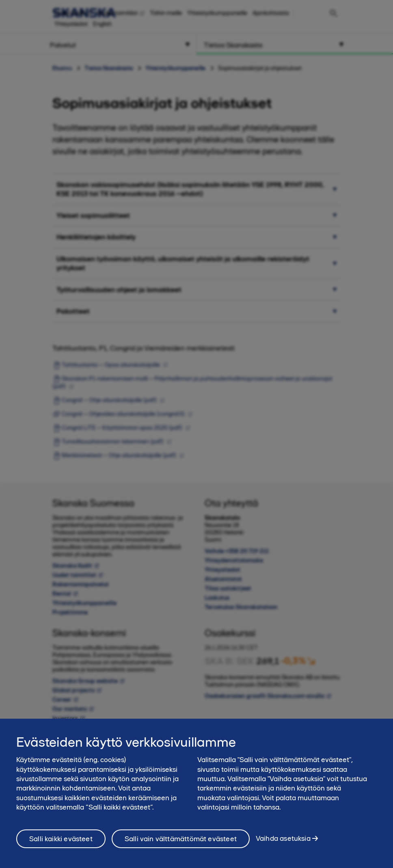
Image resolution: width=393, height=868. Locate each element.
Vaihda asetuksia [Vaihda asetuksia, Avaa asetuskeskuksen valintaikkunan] (283, 846)
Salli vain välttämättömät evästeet (181, 846)
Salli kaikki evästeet (61, 846)
